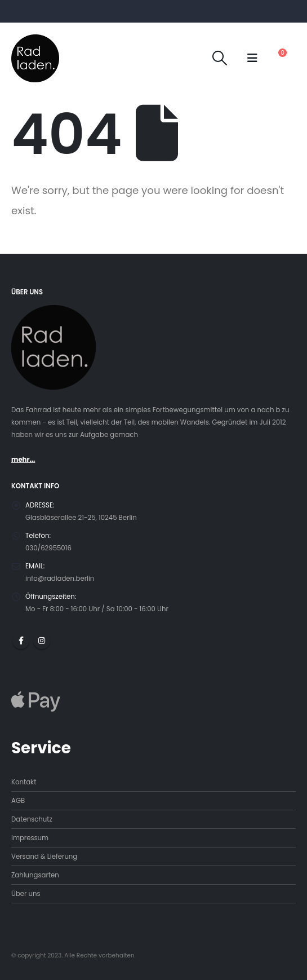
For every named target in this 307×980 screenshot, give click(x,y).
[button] (220, 58)
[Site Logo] (35, 58)
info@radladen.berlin (60, 579)
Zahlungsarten (35, 875)
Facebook (21, 641)
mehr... (23, 460)
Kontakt (24, 782)
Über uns (26, 894)
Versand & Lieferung (44, 857)
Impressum (30, 838)
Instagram (42, 641)
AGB (18, 801)
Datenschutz (32, 819)
